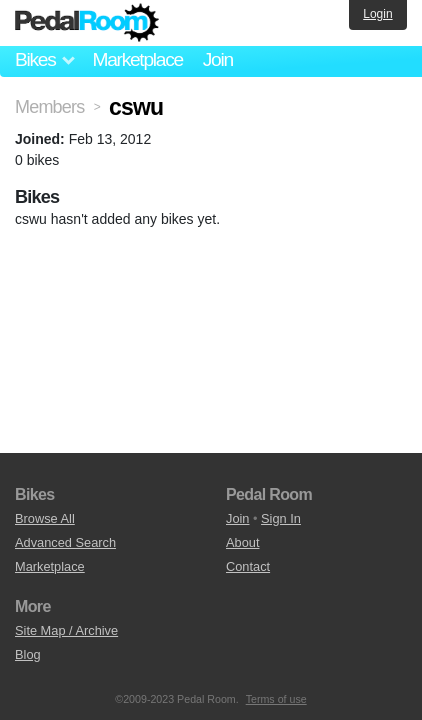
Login (377, 14)
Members (49, 107)
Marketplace (137, 59)
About (242, 542)
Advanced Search (65, 542)
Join (218, 59)
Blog (28, 654)
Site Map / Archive (66, 630)
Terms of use (276, 699)
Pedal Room (87, 23)
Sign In (281, 518)
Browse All (45, 518)
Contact (248, 566)
